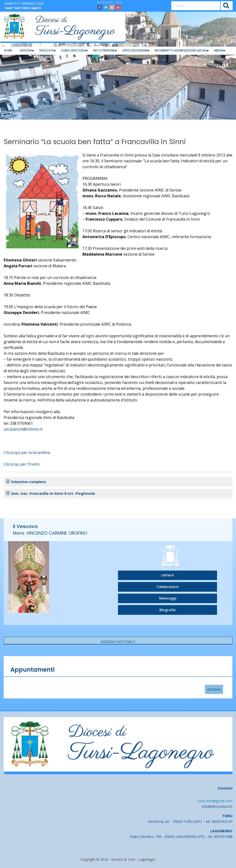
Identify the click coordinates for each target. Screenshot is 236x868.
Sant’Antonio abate (23, 8)
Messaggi (168, 598)
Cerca (226, 6)
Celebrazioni (168, 587)
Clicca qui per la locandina (27, 452)
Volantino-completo (28, 482)
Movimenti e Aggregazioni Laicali (181, 51)
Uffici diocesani (135, 51)
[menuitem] (8, 51)
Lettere (168, 575)
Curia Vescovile (73, 51)
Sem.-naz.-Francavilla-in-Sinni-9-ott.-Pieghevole (53, 493)
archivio (214, 689)
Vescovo (46, 51)
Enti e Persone (104, 51)
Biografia (168, 610)
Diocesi (26, 51)
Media (218, 51)
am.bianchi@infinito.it (23, 429)
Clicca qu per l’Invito (22, 464)
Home (8, 51)
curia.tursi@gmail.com (215, 801)
